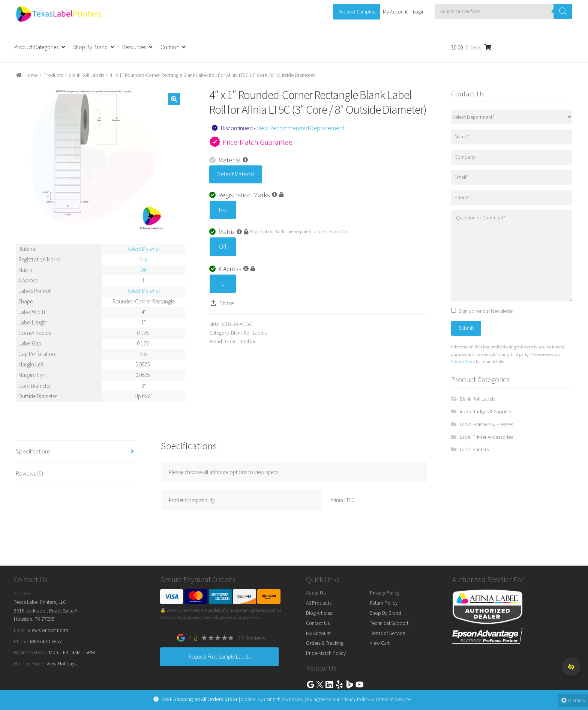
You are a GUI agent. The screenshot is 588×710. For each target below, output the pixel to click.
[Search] (563, 11)
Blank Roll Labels (86, 75)
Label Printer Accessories (486, 437)
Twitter (320, 684)
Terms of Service (387, 633)
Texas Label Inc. (241, 341)
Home (31, 75)
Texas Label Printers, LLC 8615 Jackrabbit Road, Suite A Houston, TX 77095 (46, 610)
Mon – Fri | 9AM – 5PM (72, 652)
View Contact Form (48, 630)
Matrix (229, 232)
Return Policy (384, 603)
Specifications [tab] (33, 451)
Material (229, 160)
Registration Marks (246, 195)
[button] (174, 99)
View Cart (380, 643)
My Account (395, 12)
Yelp (339, 684)
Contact (170, 47)
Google (310, 684)
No (223, 210)
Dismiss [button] (572, 700)
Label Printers (474, 449)
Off (223, 246)
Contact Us (318, 623)
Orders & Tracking (325, 643)
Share (227, 303)
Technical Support (389, 623)
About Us (316, 593)
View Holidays (61, 663)
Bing (349, 684)
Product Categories (36, 47)
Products (53, 75)
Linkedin (329, 684)
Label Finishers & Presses (486, 424)
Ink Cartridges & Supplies (486, 411)
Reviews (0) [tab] (29, 473)
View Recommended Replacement (301, 128)
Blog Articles (319, 613)
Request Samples (357, 12)
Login (419, 12)
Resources (134, 47)
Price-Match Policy (326, 653)
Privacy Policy (463, 361)
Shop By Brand (90, 47)
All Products (319, 603)
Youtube (360, 684)
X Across (232, 269)
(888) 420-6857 (46, 641)
